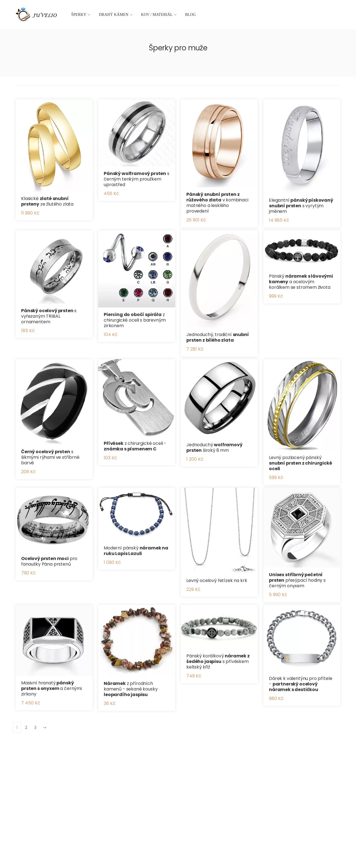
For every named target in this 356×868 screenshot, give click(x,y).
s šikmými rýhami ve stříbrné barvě (50, 457)
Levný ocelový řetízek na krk (217, 580)
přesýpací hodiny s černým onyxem (297, 580)
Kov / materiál (157, 15)
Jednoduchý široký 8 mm (214, 447)
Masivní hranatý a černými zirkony (51, 688)
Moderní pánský (136, 551)
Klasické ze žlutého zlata (47, 201)
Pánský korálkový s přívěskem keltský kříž (218, 661)
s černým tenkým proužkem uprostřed (137, 179)
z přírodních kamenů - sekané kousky (131, 689)
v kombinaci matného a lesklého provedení (217, 203)
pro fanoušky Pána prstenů (49, 561)
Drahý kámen (114, 15)
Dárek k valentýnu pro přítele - (301, 684)
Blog (190, 15)
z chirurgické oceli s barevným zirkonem (135, 320)
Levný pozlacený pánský (301, 463)
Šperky (79, 15)
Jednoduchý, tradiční (218, 337)
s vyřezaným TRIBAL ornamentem (49, 316)
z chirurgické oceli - (135, 446)
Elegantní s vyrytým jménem (301, 206)
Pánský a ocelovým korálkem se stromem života (301, 282)
